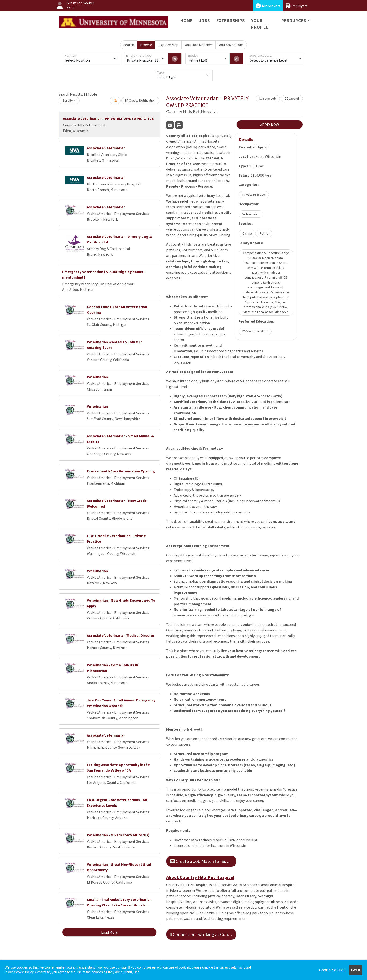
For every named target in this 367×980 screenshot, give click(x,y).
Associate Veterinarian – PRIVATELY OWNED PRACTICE (108, 118)
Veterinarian (97, 377)
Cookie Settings (332, 970)
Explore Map (168, 45)
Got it (356, 970)
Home (186, 20)
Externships (231, 20)
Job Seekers (268, 6)
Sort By (68, 100)
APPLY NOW (270, 125)
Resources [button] (294, 20)
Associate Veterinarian (106, 148)
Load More (109, 932)
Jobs (204, 20)
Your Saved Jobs (231, 45)
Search (129, 45)
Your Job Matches (199, 45)
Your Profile (260, 24)
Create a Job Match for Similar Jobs (203, 861)
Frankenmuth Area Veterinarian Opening (121, 471)
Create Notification (140, 100)
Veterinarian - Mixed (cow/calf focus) (118, 835)
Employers (297, 6)
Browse (146, 45)
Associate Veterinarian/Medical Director (121, 635)
